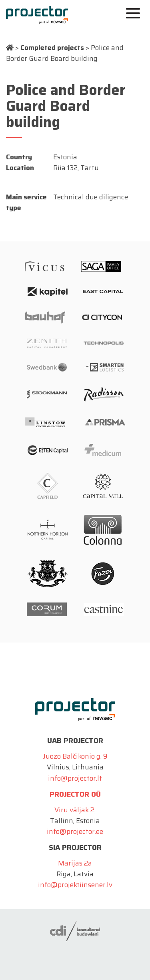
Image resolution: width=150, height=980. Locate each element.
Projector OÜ (75, 794)
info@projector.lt (75, 778)
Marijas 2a (75, 863)
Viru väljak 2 (74, 810)
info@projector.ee (75, 831)
